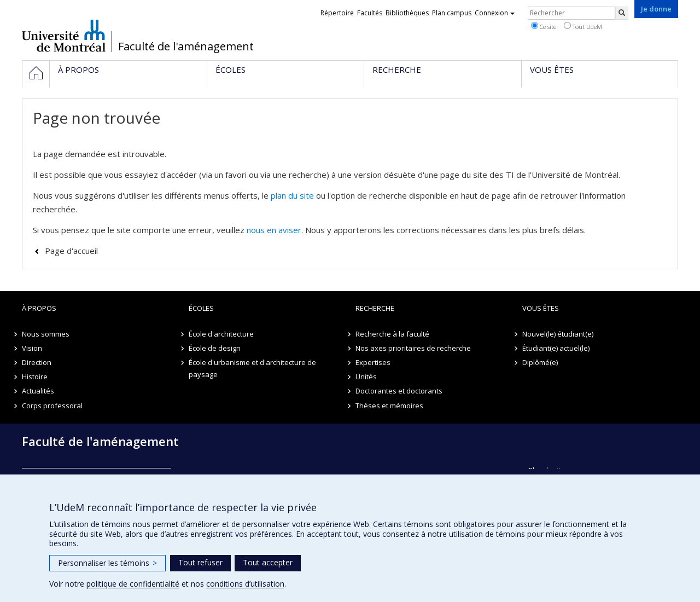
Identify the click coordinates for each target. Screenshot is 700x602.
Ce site (544, 26)
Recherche (375, 308)
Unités (366, 377)
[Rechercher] (622, 13)
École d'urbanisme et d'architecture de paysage (252, 368)
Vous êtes (541, 308)
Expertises (373, 362)
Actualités (38, 391)
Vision (32, 348)
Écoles (201, 308)
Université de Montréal (64, 36)
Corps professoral (52, 406)
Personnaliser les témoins (107, 563)
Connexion (495, 13)
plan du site (292, 195)
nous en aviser (274, 230)
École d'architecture (221, 334)
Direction (37, 362)
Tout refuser (200, 562)
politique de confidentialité (133, 584)
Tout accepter (268, 562)
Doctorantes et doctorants (399, 391)
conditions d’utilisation (245, 584)
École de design (215, 348)
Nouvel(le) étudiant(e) (558, 334)
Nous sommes (46, 334)
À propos (39, 308)
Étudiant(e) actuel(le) (556, 348)
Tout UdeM (583, 26)
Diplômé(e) (540, 362)
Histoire (35, 377)
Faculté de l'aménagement (186, 47)
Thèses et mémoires (389, 406)
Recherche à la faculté (392, 334)
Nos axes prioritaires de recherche (413, 348)
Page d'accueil (71, 251)
